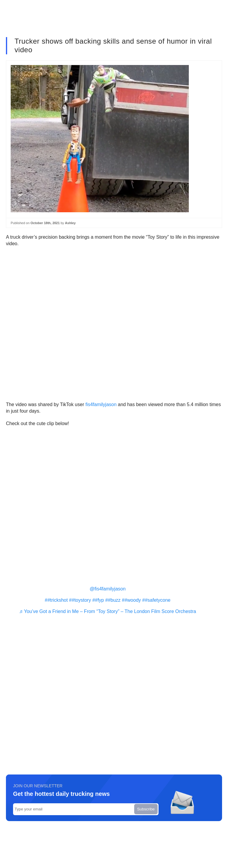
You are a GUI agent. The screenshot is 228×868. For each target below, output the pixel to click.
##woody (132, 600)
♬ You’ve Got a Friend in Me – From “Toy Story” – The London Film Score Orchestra (108, 611)
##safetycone (156, 600)
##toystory (80, 600)
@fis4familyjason (108, 589)
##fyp (98, 600)
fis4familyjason (101, 404)
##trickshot (56, 600)
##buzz (113, 600)
